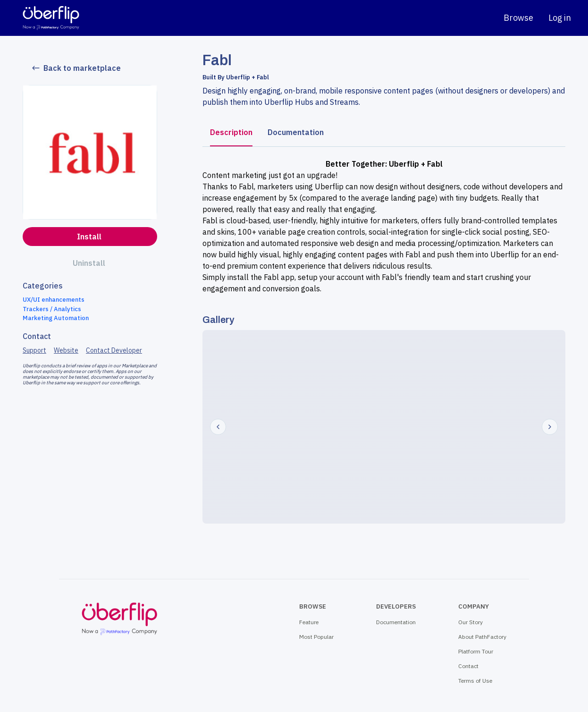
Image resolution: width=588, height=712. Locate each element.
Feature (309, 622)
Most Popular (316, 637)
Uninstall (89, 263)
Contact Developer (114, 350)
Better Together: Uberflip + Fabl (384, 164)
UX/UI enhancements (54, 300)
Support (34, 350)
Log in (560, 18)
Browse (518, 18)
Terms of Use (475, 681)
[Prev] (218, 427)
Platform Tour (476, 651)
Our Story (470, 622)
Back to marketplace (76, 68)
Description (231, 132)
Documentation (296, 132)
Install (89, 237)
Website (66, 350)
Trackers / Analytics (52, 309)
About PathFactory (482, 637)
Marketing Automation (56, 318)
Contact (468, 666)
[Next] (550, 427)
